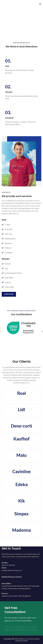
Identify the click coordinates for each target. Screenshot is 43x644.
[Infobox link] (21, 66)
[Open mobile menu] (40, 4)
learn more (9, 294)
